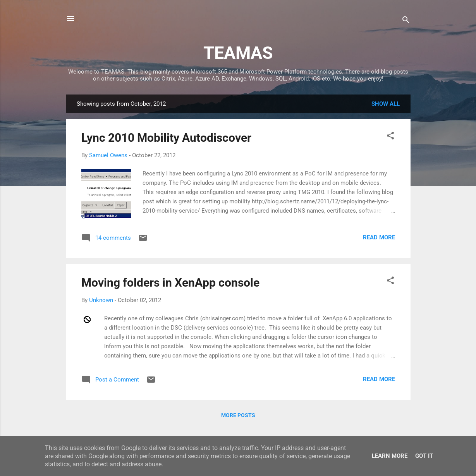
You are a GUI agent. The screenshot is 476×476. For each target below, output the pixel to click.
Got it (424, 456)
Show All (386, 104)
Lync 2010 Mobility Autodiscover (166, 138)
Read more (379, 237)
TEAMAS (238, 53)
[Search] (406, 21)
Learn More (390, 456)
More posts (238, 415)
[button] (390, 137)
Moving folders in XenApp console (170, 283)
